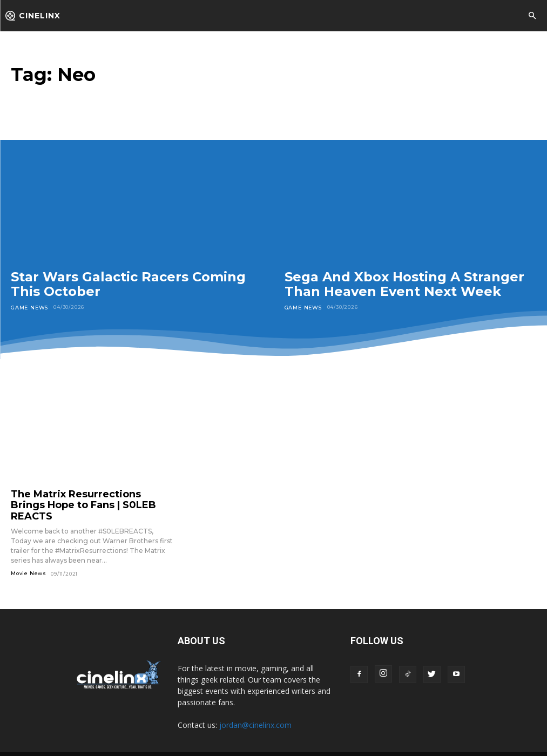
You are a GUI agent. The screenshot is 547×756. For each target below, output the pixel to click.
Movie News (29, 558)
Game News (29, 307)
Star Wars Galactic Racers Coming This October (128, 284)
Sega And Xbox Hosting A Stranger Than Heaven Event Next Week (404, 284)
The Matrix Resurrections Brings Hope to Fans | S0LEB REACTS (81, 497)
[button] (532, 16)
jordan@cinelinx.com (255, 709)
